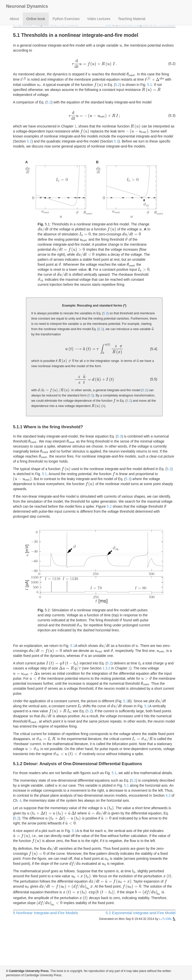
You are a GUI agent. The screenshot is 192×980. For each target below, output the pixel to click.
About (14, 19)
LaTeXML (167, 919)
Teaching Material (132, 19)
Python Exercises (66, 19)
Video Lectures (99, 19)
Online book (36, 19)
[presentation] (121, 45)
